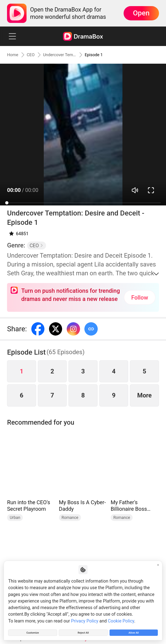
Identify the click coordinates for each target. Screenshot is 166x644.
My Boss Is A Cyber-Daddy (82, 506)
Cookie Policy (121, 617)
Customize (33, 631)
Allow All (134, 631)
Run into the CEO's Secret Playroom (29, 506)
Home (14, 55)
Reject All (83, 631)
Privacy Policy (85, 617)
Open (141, 13)
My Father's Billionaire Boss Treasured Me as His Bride (130, 506)
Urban (15, 518)
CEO (35, 55)
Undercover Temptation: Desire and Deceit (66, 55)
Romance (70, 518)
